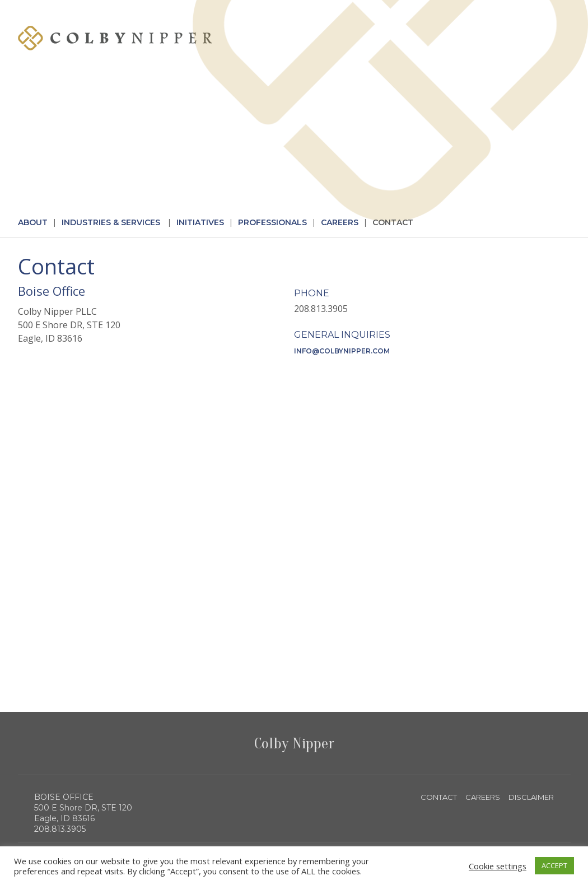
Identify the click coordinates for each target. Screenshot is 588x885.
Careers (340, 222)
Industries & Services (111, 222)
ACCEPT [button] (554, 865)
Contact (393, 222)
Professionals (272, 222)
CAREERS (483, 797)
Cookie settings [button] (498, 866)
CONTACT (439, 797)
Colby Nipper (294, 743)
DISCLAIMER (531, 797)
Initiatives (200, 222)
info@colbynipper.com (342, 351)
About (33, 222)
